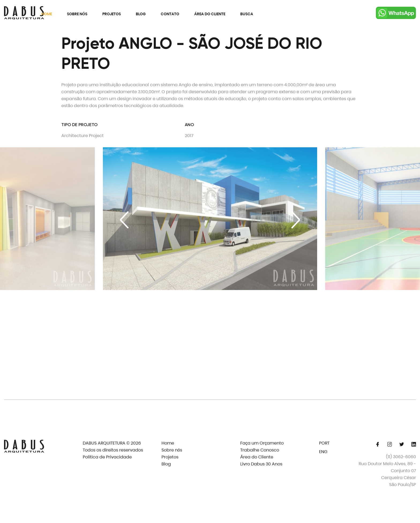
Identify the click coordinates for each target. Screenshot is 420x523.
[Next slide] (296, 220)
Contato (170, 14)
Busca (247, 14)
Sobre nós (77, 14)
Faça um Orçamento (262, 443)
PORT (324, 443)
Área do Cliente (210, 14)
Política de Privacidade (107, 457)
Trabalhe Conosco (260, 450)
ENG (323, 452)
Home (47, 14)
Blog (141, 14)
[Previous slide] (124, 220)
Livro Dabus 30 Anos (261, 464)
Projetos (112, 14)
